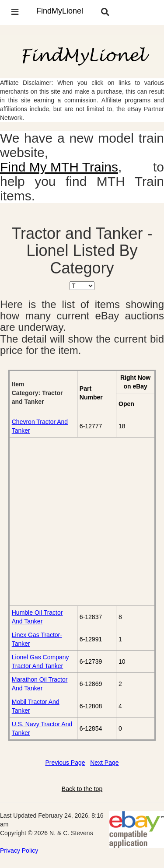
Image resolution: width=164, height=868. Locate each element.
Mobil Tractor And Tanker (36, 706)
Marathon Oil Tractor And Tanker (40, 684)
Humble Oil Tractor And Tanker (37, 617)
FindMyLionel (60, 11)
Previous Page (65, 763)
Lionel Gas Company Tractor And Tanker (40, 661)
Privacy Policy (19, 850)
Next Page (104, 763)
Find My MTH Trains (59, 167)
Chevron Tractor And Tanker (40, 426)
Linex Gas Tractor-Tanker (37, 639)
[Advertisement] (82, 521)
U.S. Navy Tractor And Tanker (42, 728)
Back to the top (82, 789)
